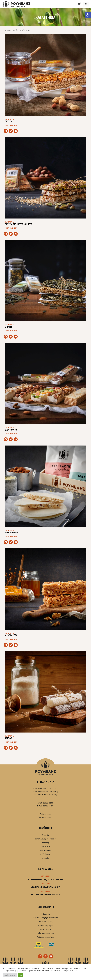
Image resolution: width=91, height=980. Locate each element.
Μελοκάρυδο (46, 850)
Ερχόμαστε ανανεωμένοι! (46, 894)
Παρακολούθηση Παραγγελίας (46, 918)
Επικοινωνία (45, 929)
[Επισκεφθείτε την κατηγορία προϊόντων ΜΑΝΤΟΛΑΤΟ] (45, 390)
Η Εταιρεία (46, 914)
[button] (88, 15)
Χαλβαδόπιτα (45, 854)
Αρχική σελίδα (11, 30)
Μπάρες (45, 843)
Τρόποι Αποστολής (45, 922)
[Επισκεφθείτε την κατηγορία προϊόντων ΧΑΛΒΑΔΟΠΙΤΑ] (45, 493)
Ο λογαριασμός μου (46, 933)
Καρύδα (46, 858)
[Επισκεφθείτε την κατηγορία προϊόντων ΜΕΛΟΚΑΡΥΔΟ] (45, 595)
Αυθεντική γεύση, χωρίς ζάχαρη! (46, 879)
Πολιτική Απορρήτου (45, 937)
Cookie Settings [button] (10, 975)
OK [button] (21, 975)
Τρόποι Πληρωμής (45, 925)
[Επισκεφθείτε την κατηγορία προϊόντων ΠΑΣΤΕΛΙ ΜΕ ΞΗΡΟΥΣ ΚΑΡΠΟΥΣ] (45, 184)
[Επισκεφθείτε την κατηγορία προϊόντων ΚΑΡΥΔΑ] (45, 698)
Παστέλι (45, 835)
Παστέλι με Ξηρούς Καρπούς (46, 839)
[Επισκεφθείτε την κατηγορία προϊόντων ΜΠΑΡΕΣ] (45, 287)
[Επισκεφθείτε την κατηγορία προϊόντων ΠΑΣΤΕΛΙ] (45, 81)
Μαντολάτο (45, 846)
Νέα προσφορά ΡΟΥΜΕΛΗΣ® (46, 887)
